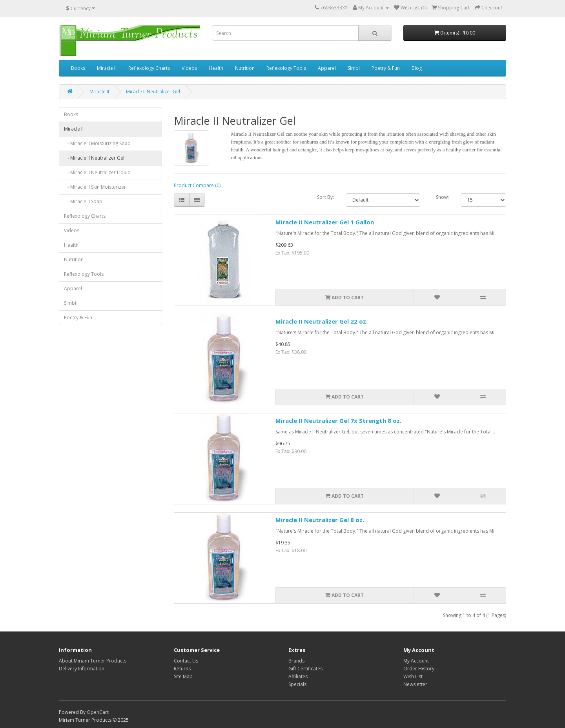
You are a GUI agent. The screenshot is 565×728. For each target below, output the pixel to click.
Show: (442, 197)
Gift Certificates (305, 669)
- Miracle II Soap (83, 201)
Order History (419, 669)
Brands (296, 661)
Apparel (327, 68)
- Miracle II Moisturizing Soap (97, 143)
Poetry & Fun (386, 68)
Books (78, 68)
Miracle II (107, 68)
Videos (189, 68)
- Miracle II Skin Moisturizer (95, 187)
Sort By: (325, 197)
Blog (417, 68)
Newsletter (415, 684)
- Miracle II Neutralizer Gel (94, 158)
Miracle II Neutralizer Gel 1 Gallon (325, 222)
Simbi (354, 68)
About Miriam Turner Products (93, 661)
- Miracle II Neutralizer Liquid (97, 172)
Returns (182, 669)
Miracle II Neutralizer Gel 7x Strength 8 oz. (338, 420)
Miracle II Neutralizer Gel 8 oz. (320, 520)
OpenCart (98, 712)
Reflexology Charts (149, 68)
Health (216, 68)
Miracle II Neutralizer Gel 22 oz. (322, 321)
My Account (416, 661)
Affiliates (298, 676)
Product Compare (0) (197, 185)
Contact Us (186, 661)
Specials (297, 684)
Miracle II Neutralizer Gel (153, 92)
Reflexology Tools (286, 68)
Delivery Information (82, 669)
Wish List (413, 676)
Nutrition (245, 68)
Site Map (183, 676)
